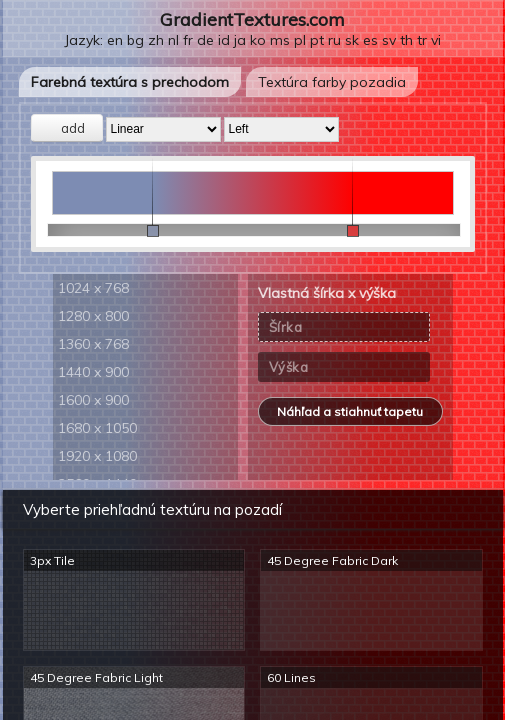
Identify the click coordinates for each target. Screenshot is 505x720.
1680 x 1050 (97, 428)
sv (389, 40)
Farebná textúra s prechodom (130, 82)
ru (334, 40)
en (115, 40)
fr (188, 40)
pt (317, 40)
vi (436, 40)
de (205, 40)
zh (156, 40)
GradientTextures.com (252, 19)
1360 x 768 (93, 344)
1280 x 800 (93, 316)
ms (280, 40)
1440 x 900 (93, 372)
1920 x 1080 (97, 456)
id (224, 40)
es (370, 40)
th (406, 40)
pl (300, 40)
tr (422, 40)
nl (173, 40)
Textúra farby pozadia (332, 82)
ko (258, 40)
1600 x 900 (93, 400)
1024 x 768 (93, 288)
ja (240, 40)
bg (135, 40)
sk (352, 40)
